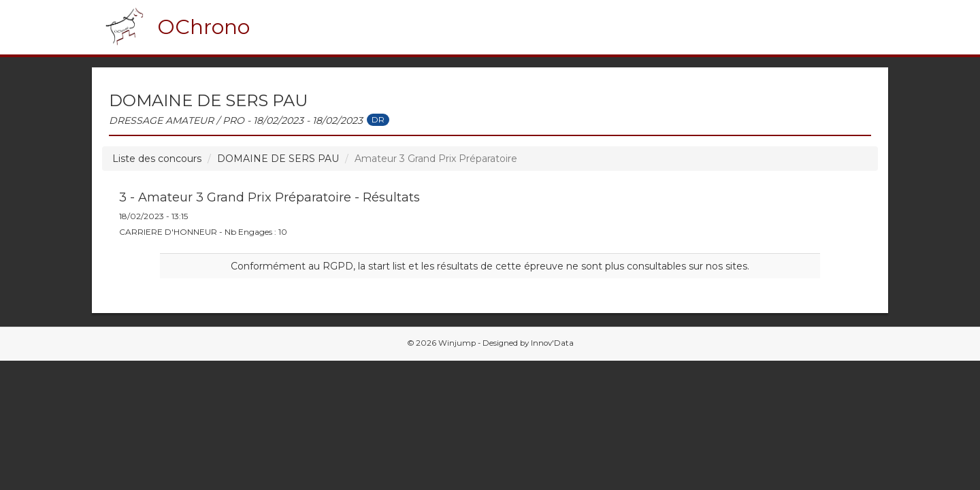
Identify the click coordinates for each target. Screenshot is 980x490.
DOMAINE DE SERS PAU (278, 159)
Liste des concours (157, 159)
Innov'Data (552, 343)
